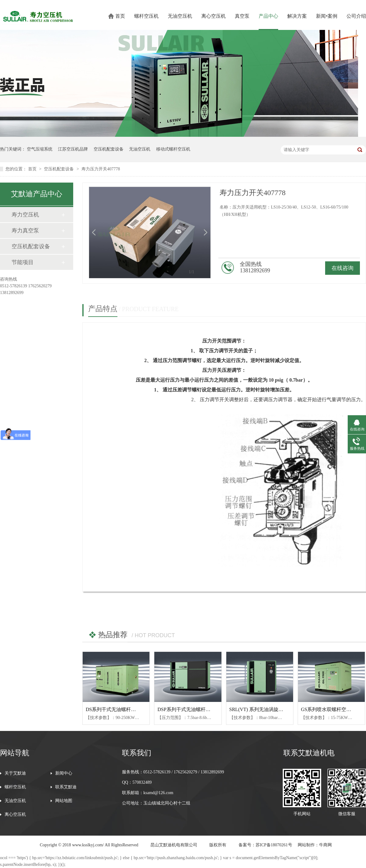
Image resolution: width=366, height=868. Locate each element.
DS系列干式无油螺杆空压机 (116, 709)
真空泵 (242, 16)
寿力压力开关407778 (101, 169)
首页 (120, 16)
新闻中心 (64, 773)
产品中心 (268, 16)
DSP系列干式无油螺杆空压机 (189, 709)
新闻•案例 (327, 16)
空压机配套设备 (109, 149)
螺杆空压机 (146, 16)
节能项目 (23, 262)
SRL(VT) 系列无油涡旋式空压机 (264, 709)
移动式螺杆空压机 (173, 149)
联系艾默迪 (66, 787)
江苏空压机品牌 (73, 149)
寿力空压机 (25, 215)
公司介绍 (356, 16)
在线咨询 (343, 268)
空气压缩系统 (40, 149)
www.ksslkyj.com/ (88, 845)
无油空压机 (180, 16)
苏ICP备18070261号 (274, 845)
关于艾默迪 (15, 773)
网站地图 (64, 801)
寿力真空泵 (25, 231)
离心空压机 (213, 16)
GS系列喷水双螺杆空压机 (328, 709)
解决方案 (297, 16)
